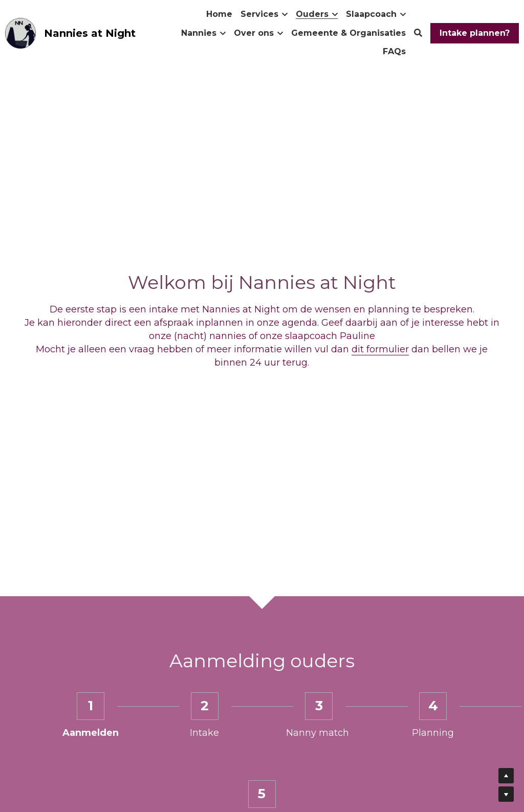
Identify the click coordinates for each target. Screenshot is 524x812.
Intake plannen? (475, 33)
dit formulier (380, 349)
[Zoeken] (418, 33)
